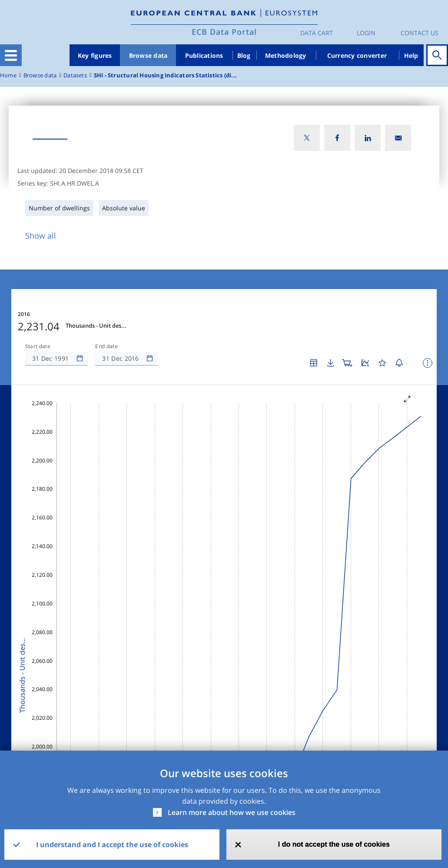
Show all (41, 236)
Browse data (148, 55)
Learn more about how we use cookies (232, 812)
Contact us (420, 33)
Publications (204, 55)
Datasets (75, 75)
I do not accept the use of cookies (334, 844)
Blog (244, 55)
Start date (38, 346)
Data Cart (317, 33)
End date (106, 346)
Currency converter (357, 55)
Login (366, 33)
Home (8, 75)
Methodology (286, 55)
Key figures (95, 55)
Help (411, 55)
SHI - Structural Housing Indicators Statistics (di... (165, 75)
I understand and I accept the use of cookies (112, 845)
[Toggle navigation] (11, 55)
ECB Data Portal (224, 32)
